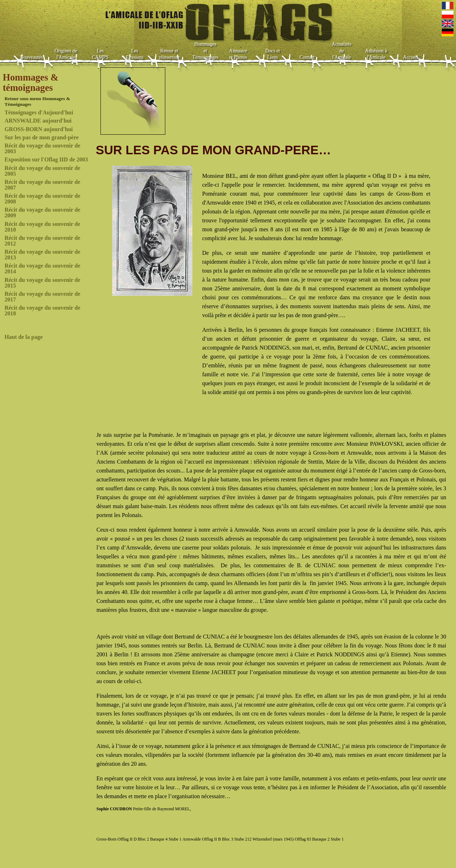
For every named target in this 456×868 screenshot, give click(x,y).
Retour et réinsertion (169, 54)
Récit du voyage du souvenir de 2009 (43, 213)
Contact (307, 57)
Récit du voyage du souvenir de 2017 (43, 297)
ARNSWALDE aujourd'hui (38, 121)
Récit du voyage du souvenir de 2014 (43, 268)
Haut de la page (24, 337)
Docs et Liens (273, 54)
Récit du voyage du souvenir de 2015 (43, 283)
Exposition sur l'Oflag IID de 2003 (46, 159)
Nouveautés (31, 57)
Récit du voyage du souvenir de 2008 (43, 199)
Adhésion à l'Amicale (376, 54)
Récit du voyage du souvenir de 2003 (43, 148)
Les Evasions (135, 54)
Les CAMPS (100, 54)
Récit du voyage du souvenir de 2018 (43, 311)
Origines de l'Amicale (66, 54)
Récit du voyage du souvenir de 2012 (43, 241)
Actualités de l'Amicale (341, 51)
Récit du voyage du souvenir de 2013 (43, 255)
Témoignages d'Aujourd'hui (39, 112)
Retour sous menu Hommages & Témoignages (37, 101)
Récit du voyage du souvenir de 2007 (43, 185)
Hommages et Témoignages (205, 51)
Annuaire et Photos (238, 54)
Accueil (410, 57)
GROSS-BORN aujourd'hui (39, 129)
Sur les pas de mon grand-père (42, 137)
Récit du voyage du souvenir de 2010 (43, 227)
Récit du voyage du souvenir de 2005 (43, 171)
